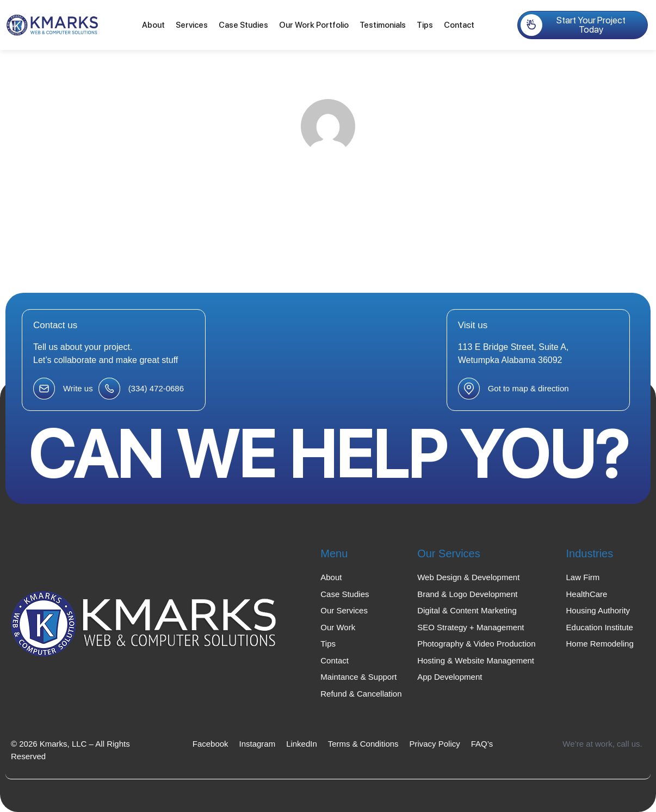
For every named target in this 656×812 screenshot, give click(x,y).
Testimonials (383, 25)
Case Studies (243, 25)
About (153, 25)
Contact (459, 25)
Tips (425, 25)
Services (192, 25)
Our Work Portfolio (314, 25)
